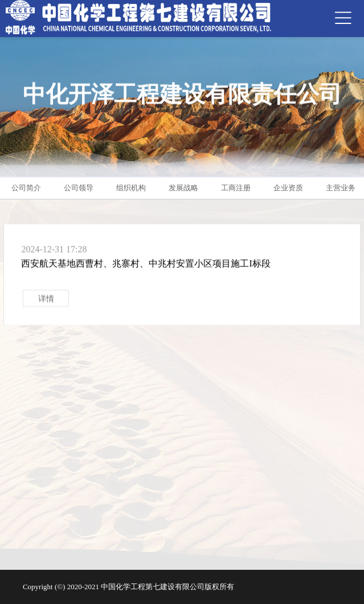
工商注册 (236, 188)
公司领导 (79, 188)
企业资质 (288, 188)
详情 (46, 301)
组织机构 (131, 188)
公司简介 (26, 188)
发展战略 (183, 188)
